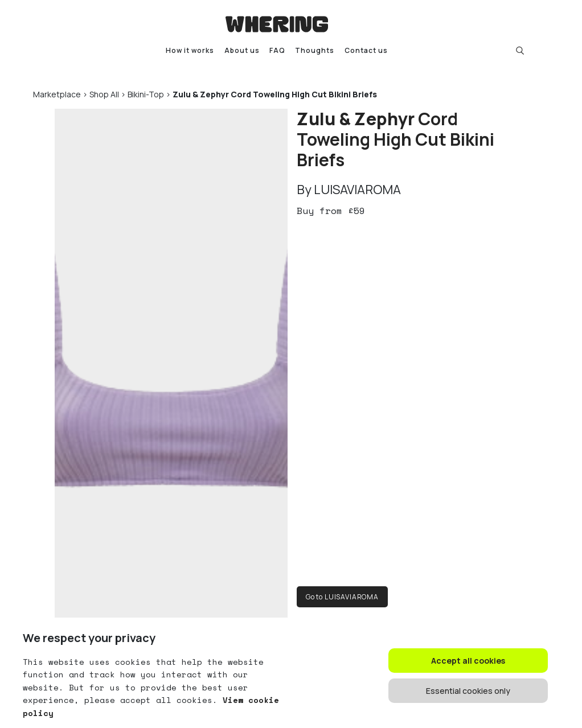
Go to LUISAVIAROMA (342, 597)
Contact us (366, 50)
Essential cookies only (468, 691)
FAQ (277, 50)
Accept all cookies (468, 661)
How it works (190, 50)
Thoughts (315, 50)
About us (242, 50)
